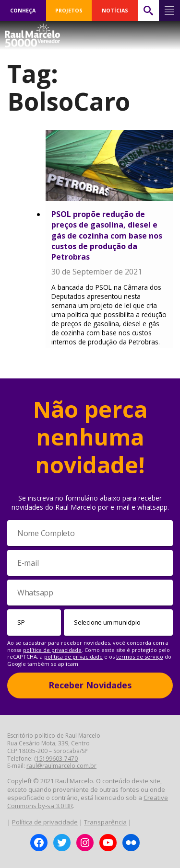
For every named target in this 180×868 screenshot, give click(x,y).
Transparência (105, 822)
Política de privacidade (45, 822)
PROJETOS (69, 11)
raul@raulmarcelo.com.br (61, 766)
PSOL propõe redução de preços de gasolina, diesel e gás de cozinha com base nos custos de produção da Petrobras (107, 236)
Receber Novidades (90, 685)
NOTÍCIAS (115, 11)
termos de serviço (140, 657)
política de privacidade (52, 650)
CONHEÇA (23, 11)
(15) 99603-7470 (56, 759)
